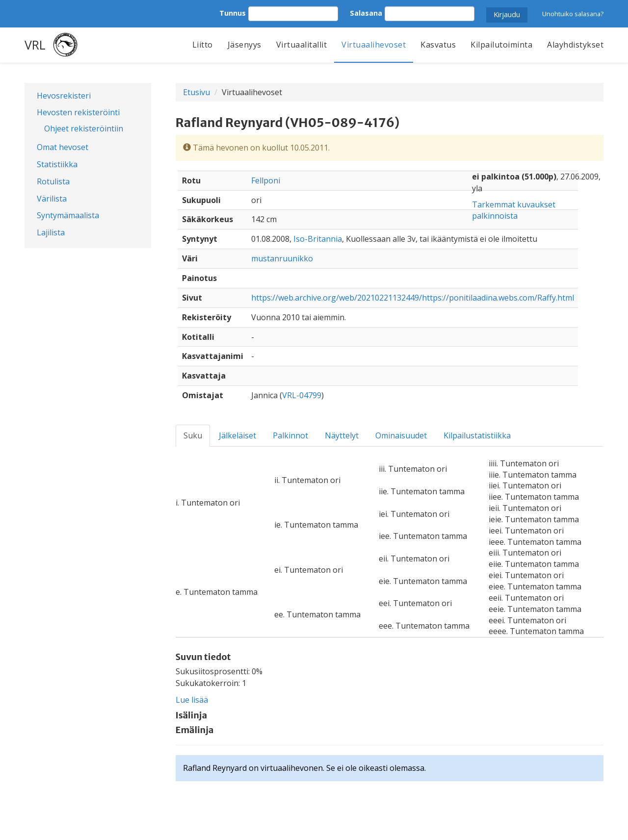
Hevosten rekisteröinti (78, 112)
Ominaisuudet (401, 435)
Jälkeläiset (237, 435)
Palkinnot (290, 435)
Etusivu (196, 92)
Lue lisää (192, 700)
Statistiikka (57, 164)
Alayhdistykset (575, 45)
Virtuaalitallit (302, 45)
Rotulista (53, 181)
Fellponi (266, 180)
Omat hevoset (63, 147)
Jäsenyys (245, 45)
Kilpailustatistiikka (477, 435)
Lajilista (51, 232)
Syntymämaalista (68, 215)
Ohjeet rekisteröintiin (84, 128)
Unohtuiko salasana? (573, 14)
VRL (35, 45)
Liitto (203, 45)
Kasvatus (438, 45)
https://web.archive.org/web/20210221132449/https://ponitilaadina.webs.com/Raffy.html (413, 298)
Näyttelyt (342, 435)
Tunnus (233, 13)
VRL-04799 (302, 395)
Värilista (52, 199)
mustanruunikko (282, 258)
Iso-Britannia (318, 239)
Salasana (366, 13)
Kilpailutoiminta (501, 45)
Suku (193, 435)
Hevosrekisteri (64, 96)
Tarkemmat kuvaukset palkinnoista (514, 210)
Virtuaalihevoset (374, 45)
